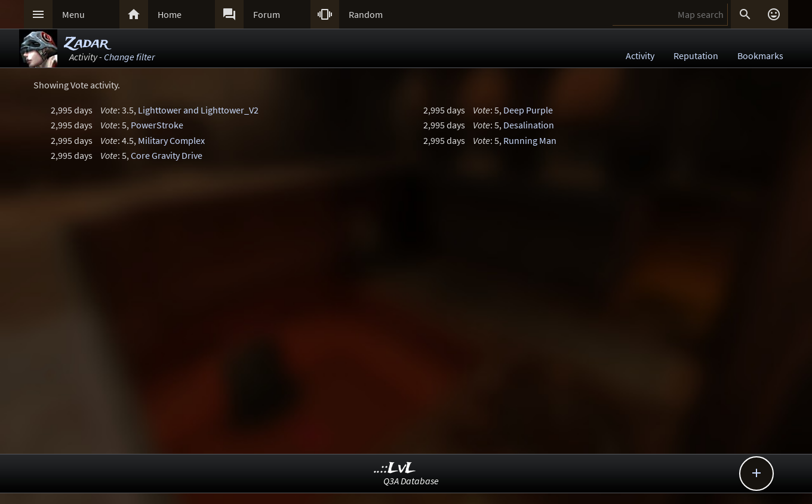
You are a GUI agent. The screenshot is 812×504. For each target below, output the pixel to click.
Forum (267, 14)
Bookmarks (760, 56)
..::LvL (395, 468)
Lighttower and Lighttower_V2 (198, 110)
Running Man (530, 140)
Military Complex (171, 140)
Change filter (129, 57)
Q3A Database (411, 481)
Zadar (86, 43)
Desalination (529, 125)
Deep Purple (528, 110)
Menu (73, 14)
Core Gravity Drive (167, 155)
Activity (640, 56)
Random (366, 14)
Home (170, 14)
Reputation (696, 56)
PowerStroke (157, 125)
